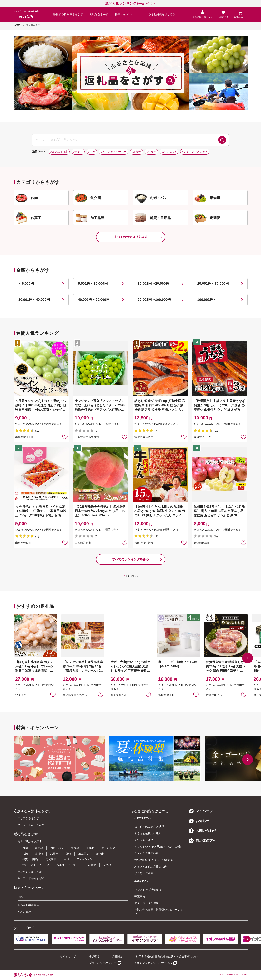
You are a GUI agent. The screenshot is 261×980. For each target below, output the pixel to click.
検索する (222, 140)
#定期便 (137, 152)
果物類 (75, 848)
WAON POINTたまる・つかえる (154, 860)
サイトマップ (68, 957)
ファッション (84, 859)
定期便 (92, 865)
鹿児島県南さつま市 (75, 695)
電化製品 (51, 859)
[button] (248, 658)
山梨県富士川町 (25, 437)
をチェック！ (129, 4)
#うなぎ (151, 152)
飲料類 (39, 854)
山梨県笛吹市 (83, 543)
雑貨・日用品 (30, 859)
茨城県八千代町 (203, 437)
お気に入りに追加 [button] (65, 437)
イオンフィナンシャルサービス (153, 963)
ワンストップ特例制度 (148, 890)
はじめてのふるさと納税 (149, 827)
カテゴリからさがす (30, 841)
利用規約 (118, 957)
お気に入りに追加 (53, 695)
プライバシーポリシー (103, 963)
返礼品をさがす (99, 14)
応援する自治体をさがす (68, 14)
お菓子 (54, 854)
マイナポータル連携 (147, 903)
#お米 (92, 152)
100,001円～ (207, 300)
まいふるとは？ (144, 840)
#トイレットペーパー (113, 152)
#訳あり (78, 152)
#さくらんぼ (169, 152)
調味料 (100, 854)
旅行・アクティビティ (36, 865)
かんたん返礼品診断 (147, 853)
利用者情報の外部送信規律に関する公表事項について (168, 957)
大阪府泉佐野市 (144, 543)
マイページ (201, 811)
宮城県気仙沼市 (144, 437)
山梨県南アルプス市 (87, 437)
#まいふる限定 (59, 152)
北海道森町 (22, 695)
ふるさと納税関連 (28, 905)
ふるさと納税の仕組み (148, 833)
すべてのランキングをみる (131, 559)
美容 (66, 859)
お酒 (25, 854)
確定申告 (140, 896)
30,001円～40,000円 (34, 300)
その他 (107, 865)
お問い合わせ (203, 831)
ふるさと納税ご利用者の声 (151, 867)
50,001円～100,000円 (154, 300)
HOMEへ (132, 576)
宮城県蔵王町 (166, 695)
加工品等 (84, 854)
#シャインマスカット (195, 152)
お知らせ (199, 821)
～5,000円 (26, 284)
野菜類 (90, 848)
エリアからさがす (28, 818)
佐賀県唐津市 (214, 695)
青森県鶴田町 (202, 543)
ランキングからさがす (31, 872)
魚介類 (39, 848)
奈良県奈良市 (119, 695)
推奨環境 (94, 957)
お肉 (25, 848)
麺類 (68, 854)
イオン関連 (24, 912)
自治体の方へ (203, 841)
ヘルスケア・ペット (68, 865)
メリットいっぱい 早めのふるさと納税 (158, 847)
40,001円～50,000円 (94, 300)
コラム (21, 897)
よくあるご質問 (144, 873)
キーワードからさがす (31, 825)
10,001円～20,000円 (153, 284)
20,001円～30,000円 (213, 284)
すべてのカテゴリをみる (131, 237)
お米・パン (57, 848)
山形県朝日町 (23, 543)
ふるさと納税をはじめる (160, 14)
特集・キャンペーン (127, 14)
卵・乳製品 (108, 848)
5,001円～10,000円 (93, 284)
